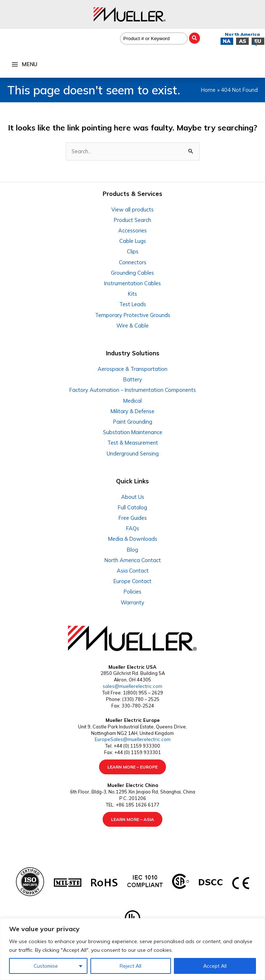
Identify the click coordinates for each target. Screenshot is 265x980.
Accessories (132, 230)
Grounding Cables (132, 273)
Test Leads (133, 304)
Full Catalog (132, 507)
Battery (133, 379)
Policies (132, 592)
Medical (132, 401)
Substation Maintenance (133, 432)
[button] (255, 44)
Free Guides (133, 518)
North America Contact (133, 560)
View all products (132, 209)
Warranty (132, 602)
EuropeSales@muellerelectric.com (133, 739)
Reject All (131, 966)
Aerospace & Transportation (132, 369)
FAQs (133, 528)
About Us (133, 497)
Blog (132, 550)
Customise (46, 966)
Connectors (133, 262)
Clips (133, 251)
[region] (132, 949)
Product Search (132, 220)
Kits (132, 294)
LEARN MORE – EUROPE (132, 767)
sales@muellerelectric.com (132, 686)
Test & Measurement (133, 443)
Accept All (215, 966)
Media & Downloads (133, 539)
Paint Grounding (133, 422)
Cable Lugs (133, 241)
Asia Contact (133, 571)
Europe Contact (132, 581)
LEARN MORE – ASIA (132, 819)
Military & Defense (132, 411)
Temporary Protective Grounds (133, 315)
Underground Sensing (133, 453)
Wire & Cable (132, 326)
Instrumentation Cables (132, 283)
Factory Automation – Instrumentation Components (133, 390)
